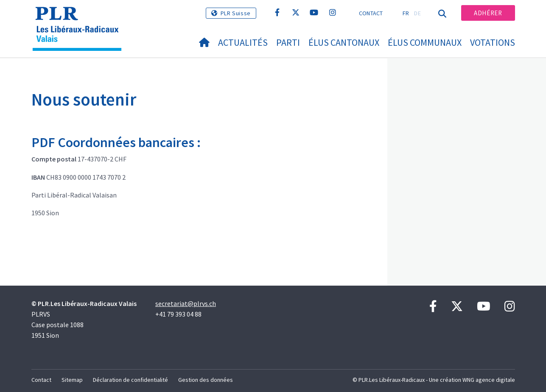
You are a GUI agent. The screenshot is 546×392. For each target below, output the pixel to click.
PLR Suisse (236, 13)
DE (417, 13)
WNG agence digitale (489, 380)
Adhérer (488, 13)
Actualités (243, 42)
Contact (371, 13)
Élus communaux (425, 42)
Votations (493, 42)
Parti (288, 42)
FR (406, 13)
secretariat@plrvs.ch (186, 303)
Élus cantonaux (344, 42)
